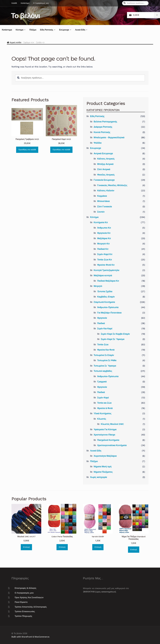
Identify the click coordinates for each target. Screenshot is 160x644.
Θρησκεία (102, 318)
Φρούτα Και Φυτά (106, 350)
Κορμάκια (102, 196)
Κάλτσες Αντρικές (106, 159)
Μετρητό (98, 286)
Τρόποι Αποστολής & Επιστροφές (31, 607)
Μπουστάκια (103, 201)
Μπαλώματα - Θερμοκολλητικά (109, 137)
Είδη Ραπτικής (47, 30)
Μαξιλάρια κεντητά (103, 275)
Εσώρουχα (64, 30)
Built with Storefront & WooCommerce (30, 637)
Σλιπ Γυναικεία (105, 207)
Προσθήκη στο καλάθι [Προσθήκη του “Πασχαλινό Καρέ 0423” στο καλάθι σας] (61, 150)
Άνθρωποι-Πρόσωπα (108, 307)
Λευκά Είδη (80, 30)
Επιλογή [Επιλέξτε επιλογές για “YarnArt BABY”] (98, 547)
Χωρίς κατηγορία (99, 477)
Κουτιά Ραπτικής (102, 132)
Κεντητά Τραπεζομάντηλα (106, 270)
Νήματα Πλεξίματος (103, 472)
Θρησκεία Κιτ (104, 233)
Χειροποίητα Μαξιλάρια (105, 456)
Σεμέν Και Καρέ (105, 329)
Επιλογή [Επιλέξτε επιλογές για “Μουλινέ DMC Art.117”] (26, 547)
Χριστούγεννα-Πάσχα (104, 435)
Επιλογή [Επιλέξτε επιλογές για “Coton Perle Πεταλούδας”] (62, 547)
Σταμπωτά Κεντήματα (104, 302)
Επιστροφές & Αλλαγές (25, 588)
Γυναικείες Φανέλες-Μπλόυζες (112, 185)
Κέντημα (20, 30)
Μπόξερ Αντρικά (105, 164)
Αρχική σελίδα (15, 43)
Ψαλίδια (97, 143)
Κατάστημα (25, 3)
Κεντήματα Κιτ (101, 222)
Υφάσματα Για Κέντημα (105, 429)
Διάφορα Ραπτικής (103, 127)
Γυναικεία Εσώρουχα (104, 180)
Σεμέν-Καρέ (103, 398)
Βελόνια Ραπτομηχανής (105, 122)
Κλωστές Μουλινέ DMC (112, 424)
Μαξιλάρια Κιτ (104, 238)
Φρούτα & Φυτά (105, 408)
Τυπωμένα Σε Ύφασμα (105, 366)
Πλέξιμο (33, 30)
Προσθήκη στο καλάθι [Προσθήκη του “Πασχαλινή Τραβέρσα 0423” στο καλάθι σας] (27, 150)
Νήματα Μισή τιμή (102, 467)
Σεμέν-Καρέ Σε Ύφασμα (112, 339)
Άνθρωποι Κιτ (104, 228)
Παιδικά (101, 323)
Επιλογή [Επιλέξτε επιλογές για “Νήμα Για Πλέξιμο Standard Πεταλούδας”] (134, 550)
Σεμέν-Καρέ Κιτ (105, 254)
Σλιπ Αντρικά (104, 169)
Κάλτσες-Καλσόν (106, 191)
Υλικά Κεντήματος (102, 413)
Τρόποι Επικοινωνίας (25, 611)
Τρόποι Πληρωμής (23, 616)
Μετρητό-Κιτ (103, 244)
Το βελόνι (25, 16)
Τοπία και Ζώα (104, 403)
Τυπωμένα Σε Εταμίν (104, 355)
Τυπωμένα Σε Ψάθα (107, 360)
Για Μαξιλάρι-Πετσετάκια (109, 313)
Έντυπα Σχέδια (105, 291)
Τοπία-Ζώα (103, 345)
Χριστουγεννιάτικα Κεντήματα (112, 445)
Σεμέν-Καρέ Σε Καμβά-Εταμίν (115, 334)
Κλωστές (102, 419)
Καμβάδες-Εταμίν (106, 297)
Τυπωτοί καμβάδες (103, 371)
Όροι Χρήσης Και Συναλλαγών (29, 597)
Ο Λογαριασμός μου (41, 3)
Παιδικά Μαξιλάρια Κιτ (108, 281)
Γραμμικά (102, 382)
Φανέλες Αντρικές (106, 175)
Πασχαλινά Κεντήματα (108, 440)
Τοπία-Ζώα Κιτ (105, 260)
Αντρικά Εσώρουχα (103, 153)
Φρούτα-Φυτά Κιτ (106, 265)
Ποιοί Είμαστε (21, 602)
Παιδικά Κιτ (103, 249)
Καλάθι (14, 3)
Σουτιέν (101, 212)
